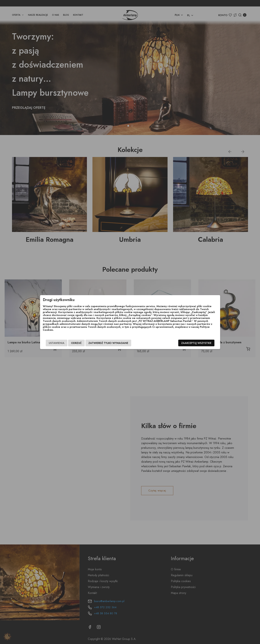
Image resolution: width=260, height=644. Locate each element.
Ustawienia (57, 343)
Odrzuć (76, 343)
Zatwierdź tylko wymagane (108, 343)
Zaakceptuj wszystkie (196, 343)
